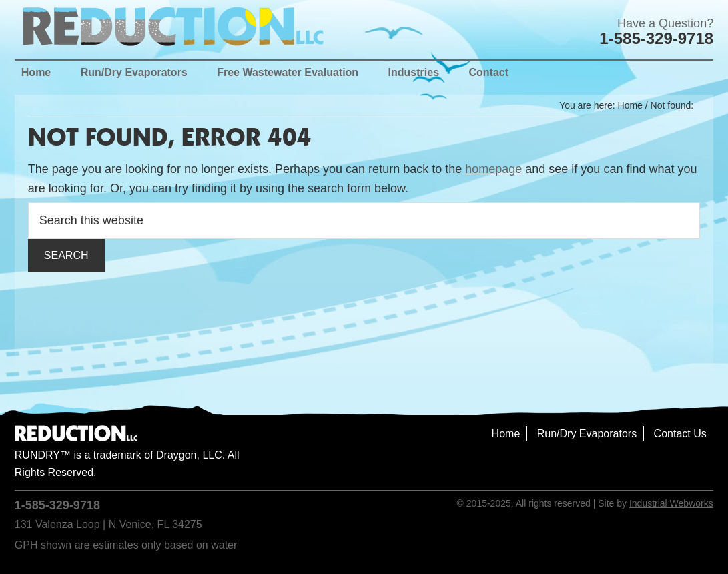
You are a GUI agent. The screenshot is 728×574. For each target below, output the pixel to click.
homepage (493, 169)
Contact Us (680, 434)
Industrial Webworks (671, 503)
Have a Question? (665, 23)
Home (506, 434)
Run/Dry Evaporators (587, 434)
